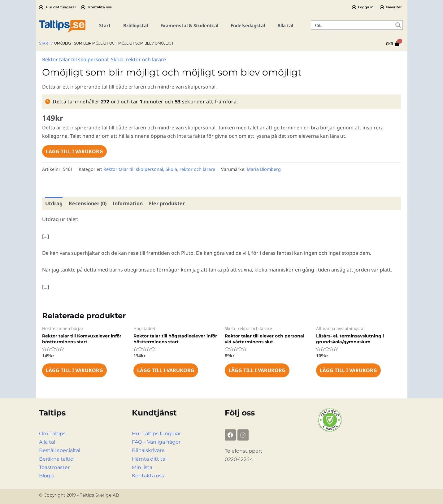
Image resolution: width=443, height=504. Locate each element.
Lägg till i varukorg (74, 151)
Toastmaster (54, 467)
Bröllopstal (136, 25)
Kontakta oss (148, 476)
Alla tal (285, 25)
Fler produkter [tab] (167, 203)
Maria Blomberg (264, 169)
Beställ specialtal (60, 450)
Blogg (46, 476)
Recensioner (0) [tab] (88, 203)
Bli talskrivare (148, 450)
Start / (46, 43)
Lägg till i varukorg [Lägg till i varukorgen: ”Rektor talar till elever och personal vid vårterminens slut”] (257, 370)
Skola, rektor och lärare (138, 59)
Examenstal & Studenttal (189, 25)
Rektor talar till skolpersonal (75, 59)
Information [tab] (128, 203)
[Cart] (393, 44)
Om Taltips (52, 434)
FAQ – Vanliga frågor (156, 442)
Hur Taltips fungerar (156, 434)
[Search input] (353, 25)
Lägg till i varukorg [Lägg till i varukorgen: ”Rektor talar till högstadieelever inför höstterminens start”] (166, 370)
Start (105, 25)
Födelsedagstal (248, 25)
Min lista (142, 467)
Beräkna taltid (56, 459)
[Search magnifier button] (398, 25)
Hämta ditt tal (149, 459)
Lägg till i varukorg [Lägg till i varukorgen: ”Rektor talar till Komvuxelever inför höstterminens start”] (74, 370)
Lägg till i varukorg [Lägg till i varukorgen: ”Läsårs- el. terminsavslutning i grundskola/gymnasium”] (348, 370)
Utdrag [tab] (54, 203)
